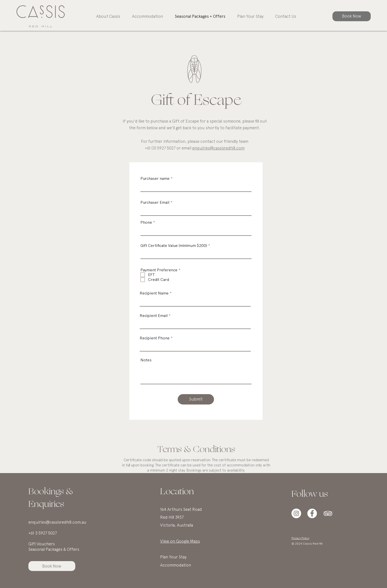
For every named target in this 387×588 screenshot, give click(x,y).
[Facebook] (312, 513)
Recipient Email (154, 316)
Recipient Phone (155, 338)
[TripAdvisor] (328, 513)
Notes (146, 360)
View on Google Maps (180, 541)
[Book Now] (352, 16)
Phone (146, 222)
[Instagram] (296, 513)
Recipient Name (154, 293)
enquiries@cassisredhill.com (218, 148)
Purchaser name (155, 179)
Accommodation (176, 565)
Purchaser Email (155, 202)
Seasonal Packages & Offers (54, 549)
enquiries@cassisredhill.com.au (57, 522)
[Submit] (196, 399)
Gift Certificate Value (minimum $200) (174, 246)
